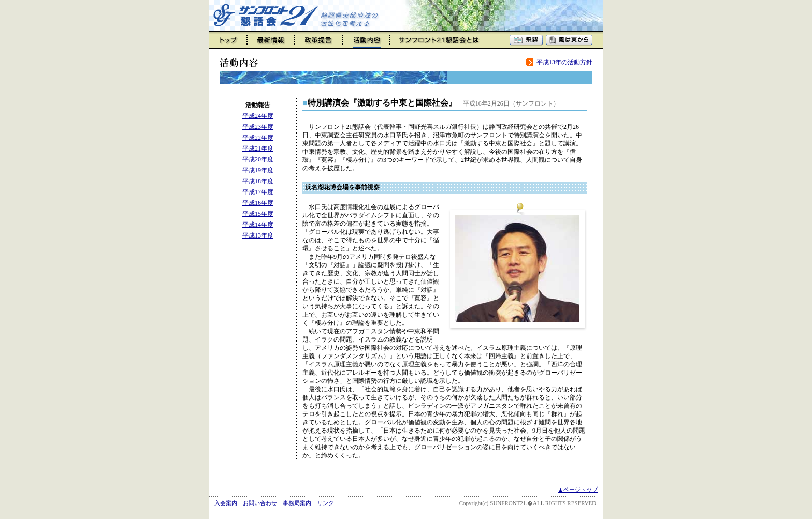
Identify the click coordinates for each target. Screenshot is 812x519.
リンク (325, 503)
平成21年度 (258, 149)
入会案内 (226, 503)
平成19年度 (258, 170)
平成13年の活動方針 (564, 62)
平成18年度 (258, 181)
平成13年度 (258, 235)
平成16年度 (258, 203)
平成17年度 (258, 192)
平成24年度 (258, 116)
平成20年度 (258, 159)
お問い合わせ (260, 503)
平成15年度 (258, 214)
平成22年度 (258, 138)
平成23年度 (258, 127)
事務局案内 (297, 503)
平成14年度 (258, 225)
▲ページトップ (578, 490)
